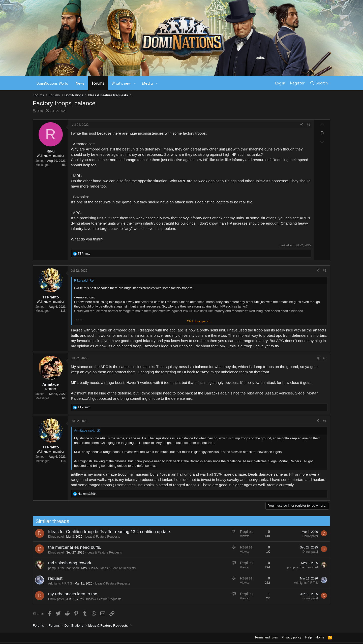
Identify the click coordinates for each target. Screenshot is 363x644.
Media (147, 83)
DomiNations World (52, 83)
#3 (325, 358)
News (80, 83)
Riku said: (81, 280)
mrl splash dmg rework (67, 563)
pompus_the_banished (61, 568)
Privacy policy (292, 637)
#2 (325, 271)
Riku (40, 111)
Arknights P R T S (58, 584)
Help (309, 637)
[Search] (319, 83)
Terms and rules (266, 637)
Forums (98, 83)
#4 (325, 421)
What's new (121, 83)
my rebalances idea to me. (71, 594)
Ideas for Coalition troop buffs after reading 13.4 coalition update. (107, 532)
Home (320, 637)
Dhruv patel (53, 537)
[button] (135, 83)
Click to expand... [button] (199, 321)
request (53, 578)
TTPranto (51, 297)
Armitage (51, 384)
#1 (308, 125)
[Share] (302, 125)
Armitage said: (85, 430)
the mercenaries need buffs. (72, 547)
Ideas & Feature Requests (100, 537)
